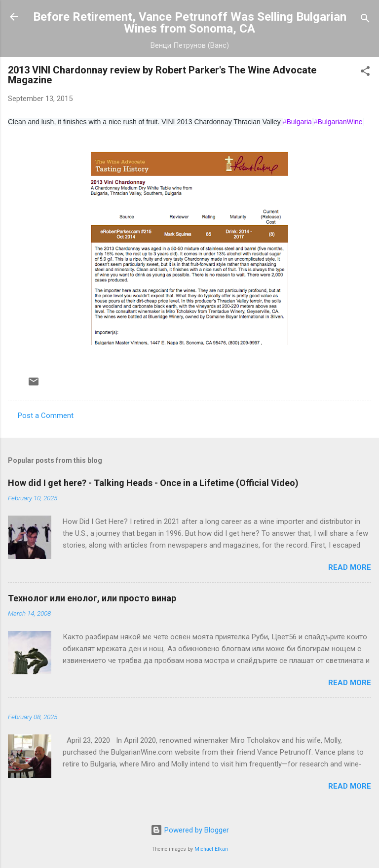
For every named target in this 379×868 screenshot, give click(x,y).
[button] (365, 73)
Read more (350, 567)
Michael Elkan (211, 849)
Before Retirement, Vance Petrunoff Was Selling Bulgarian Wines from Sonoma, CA (190, 23)
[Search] (365, 20)
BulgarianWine (338, 122)
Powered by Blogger (190, 830)
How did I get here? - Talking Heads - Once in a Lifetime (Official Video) (153, 483)
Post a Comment (46, 416)
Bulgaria (297, 122)
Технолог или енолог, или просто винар (92, 598)
